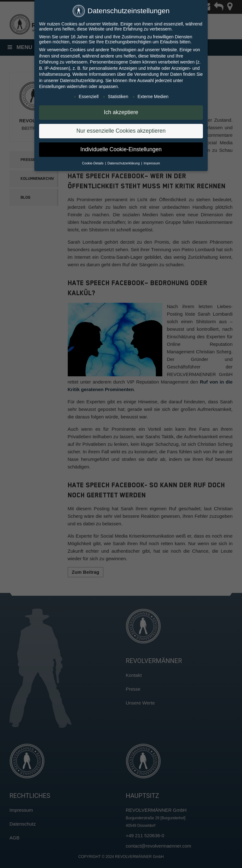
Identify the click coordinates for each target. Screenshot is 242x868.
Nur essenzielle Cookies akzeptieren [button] (121, 130)
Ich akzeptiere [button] (121, 111)
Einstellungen (52, 86)
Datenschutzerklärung (81, 80)
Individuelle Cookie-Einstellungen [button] (121, 148)
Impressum (152, 162)
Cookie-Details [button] (93, 162)
